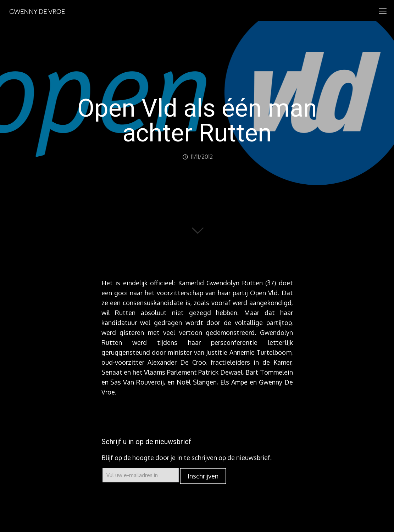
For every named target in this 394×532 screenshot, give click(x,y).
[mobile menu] (383, 11)
